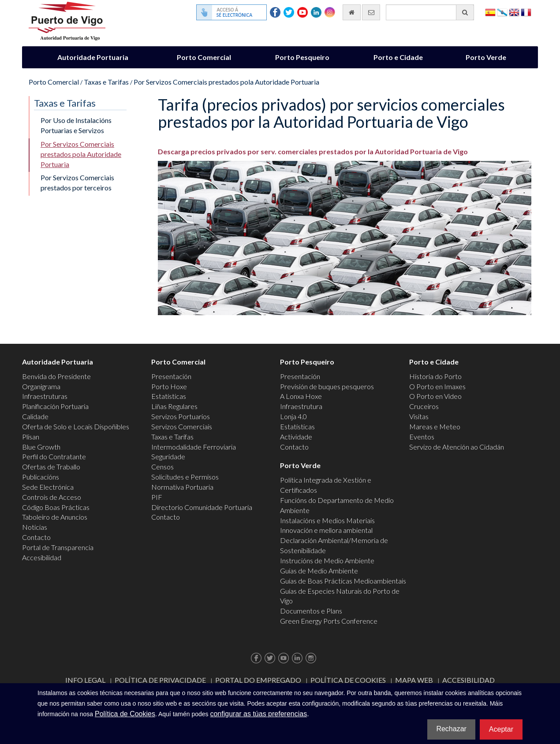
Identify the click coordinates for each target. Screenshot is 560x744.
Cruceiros (424, 406)
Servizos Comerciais (182, 426)
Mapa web (414, 680)
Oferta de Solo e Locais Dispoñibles (76, 426)
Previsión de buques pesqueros (327, 386)
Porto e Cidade (398, 57)
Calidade (35, 416)
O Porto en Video (435, 396)
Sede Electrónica (48, 487)
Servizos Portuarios (181, 416)
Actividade (296, 437)
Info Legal (85, 680)
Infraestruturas (45, 396)
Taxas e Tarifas (106, 82)
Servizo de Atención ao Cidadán (457, 447)
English (514, 12)
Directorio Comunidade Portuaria (202, 507)
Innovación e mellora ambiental (326, 530)
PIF (157, 497)
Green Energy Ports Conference (329, 621)
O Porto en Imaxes (437, 386)
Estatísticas (169, 396)
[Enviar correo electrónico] (371, 12)
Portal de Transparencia (58, 547)
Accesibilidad (42, 557)
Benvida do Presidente (56, 376)
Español (490, 12)
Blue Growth (41, 447)
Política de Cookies (348, 680)
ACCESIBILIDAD (469, 680)
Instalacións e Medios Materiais (327, 520)
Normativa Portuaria (182, 487)
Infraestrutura (301, 406)
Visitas (419, 416)
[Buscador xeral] (430, 12)
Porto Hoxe (169, 386)
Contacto (36, 537)
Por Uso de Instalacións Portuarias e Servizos (76, 125)
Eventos (422, 437)
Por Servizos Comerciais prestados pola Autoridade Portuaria (226, 82)
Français (526, 12)
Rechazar (451, 729)
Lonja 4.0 (293, 416)
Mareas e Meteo (435, 426)
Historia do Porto (435, 376)
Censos (162, 467)
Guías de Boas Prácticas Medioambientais (343, 581)
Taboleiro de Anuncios (55, 517)
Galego (502, 12)
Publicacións (41, 477)
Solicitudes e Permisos (185, 477)
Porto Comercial (204, 57)
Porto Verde (486, 57)
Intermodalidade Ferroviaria (194, 447)
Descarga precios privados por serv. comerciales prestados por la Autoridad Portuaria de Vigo (313, 151)
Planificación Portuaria (55, 406)
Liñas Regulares (174, 406)
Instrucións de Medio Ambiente (327, 560)
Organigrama (41, 386)
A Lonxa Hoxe (301, 396)
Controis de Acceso (52, 497)
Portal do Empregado (258, 680)
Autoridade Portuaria (93, 57)
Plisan (31, 437)
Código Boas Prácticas (56, 507)
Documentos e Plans (311, 611)
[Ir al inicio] (352, 12)
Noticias (35, 527)
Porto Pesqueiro (302, 57)
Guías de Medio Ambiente (319, 571)
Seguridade (168, 456)
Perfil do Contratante (54, 456)
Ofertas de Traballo (51, 467)
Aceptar (501, 729)
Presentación (171, 376)
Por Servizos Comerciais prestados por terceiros (77, 182)
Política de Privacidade (160, 680)
